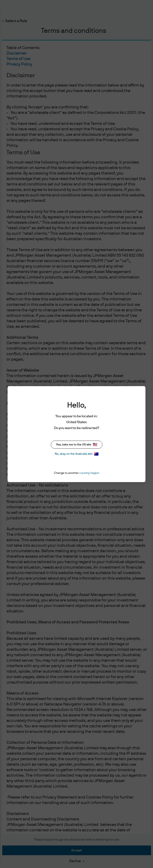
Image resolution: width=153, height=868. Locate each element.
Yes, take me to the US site (77, 445)
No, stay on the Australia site (77, 454)
